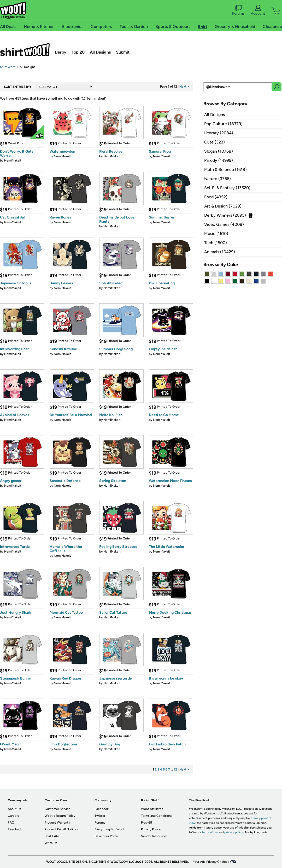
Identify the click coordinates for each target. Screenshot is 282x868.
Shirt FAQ (52, 836)
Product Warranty (57, 823)
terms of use (210, 832)
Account (258, 10)
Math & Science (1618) (225, 169)
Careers (13, 816)
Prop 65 (146, 823)
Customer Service (58, 809)
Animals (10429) (220, 252)
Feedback (15, 829)
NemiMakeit (13, 160)
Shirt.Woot (25, 50)
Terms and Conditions (157, 816)
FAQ (11, 823)
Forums (238, 10)
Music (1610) (216, 234)
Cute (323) (215, 142)
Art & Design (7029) (223, 206)
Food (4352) (216, 197)
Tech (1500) (216, 243)
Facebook (102, 809)
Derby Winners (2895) (225, 215)
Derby (61, 52)
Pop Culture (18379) (223, 124)
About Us (14, 809)
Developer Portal (106, 836)
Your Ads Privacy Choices (211, 862)
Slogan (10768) (219, 151)
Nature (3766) (218, 179)
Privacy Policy (151, 829)
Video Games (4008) (224, 224)
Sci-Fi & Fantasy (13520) (227, 188)
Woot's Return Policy (60, 816)
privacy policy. (234, 832)
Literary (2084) (219, 133)
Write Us (51, 843)
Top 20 (78, 52)
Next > (184, 87)
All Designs (100, 52)
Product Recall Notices (61, 829)
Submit (123, 52)
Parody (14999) (219, 160)
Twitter (100, 816)
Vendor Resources (154, 836)
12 (175, 769)
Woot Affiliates (152, 809)
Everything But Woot (110, 829)
